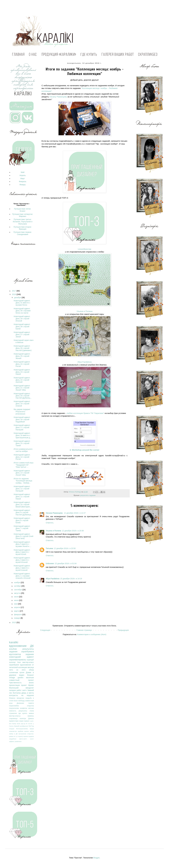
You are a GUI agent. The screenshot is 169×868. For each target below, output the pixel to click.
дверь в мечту (28, 693)
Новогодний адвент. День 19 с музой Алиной (22, 404)
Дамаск (31, 719)
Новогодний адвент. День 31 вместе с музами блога (22, 303)
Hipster (31, 685)
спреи (21, 721)
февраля (18, 615)
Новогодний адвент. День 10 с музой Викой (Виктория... (22, 504)
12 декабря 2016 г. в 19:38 (73, 531)
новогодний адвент (21, 657)
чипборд (21, 701)
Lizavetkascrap (85, 249)
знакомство (13, 731)
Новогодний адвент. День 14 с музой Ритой (22, 457)
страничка (13, 713)
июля (17, 597)
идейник (21, 731)
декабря (18, 297)
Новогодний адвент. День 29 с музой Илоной (22, 319)
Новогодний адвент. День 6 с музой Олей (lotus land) (23, 536)
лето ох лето (17, 670)
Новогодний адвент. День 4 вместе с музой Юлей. (22, 552)
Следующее (45, 630)
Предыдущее (123, 630)
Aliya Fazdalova (85, 362)
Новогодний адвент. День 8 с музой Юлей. (22, 520)
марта (17, 611)
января (17, 618)
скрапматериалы (18, 660)
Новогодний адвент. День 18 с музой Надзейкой (22, 419)
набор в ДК (13, 734)
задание (30, 654)
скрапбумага (27, 652)
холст (32, 739)
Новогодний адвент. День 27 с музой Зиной (22, 334)
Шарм (32, 729)
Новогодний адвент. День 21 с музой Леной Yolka (22, 388)
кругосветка (15, 654)
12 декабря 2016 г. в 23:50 (65, 548)
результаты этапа (26, 711)
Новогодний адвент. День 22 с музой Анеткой (22, 380)
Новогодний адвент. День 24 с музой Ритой (22, 364)
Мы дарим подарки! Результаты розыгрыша (22, 412)
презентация (14, 685)
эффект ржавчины (15, 741)
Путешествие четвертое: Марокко (23, 215)
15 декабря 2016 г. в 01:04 (66, 563)
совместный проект (21, 680)
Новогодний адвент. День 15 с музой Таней (22, 443)
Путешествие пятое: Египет (23, 210)
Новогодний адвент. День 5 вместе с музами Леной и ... (22, 544)
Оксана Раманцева (54, 513)
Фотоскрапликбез (22, 729)
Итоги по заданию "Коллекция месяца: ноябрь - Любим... (23, 481)
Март (23, 178)
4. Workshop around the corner (84, 450)
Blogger (96, 858)
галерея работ (15, 690)
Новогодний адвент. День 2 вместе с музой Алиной (22, 568)
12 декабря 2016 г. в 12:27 (75, 513)
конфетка (24, 708)
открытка (30, 706)
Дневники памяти (25, 703)
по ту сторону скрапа (21, 736)
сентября (18, 590)
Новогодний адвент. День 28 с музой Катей (22, 327)
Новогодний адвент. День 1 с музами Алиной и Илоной (22, 576)
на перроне (28, 695)
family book (16, 724)
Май (23, 172)
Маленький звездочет (21, 688)
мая (16, 604)
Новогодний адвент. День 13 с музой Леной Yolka (22, 473)
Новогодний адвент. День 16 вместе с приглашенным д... (23, 435)
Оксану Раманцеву (58, 97)
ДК (32, 646)
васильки (30, 678)
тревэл (27, 721)
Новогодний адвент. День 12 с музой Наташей (22, 489)
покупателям (14, 708)
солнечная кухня (17, 672)
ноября (17, 582)
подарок (31, 736)
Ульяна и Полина (84, 311)
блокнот (30, 675)
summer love (15, 662)
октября (18, 586)
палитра (23, 719)
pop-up (23, 724)
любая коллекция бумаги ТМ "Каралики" (85, 413)
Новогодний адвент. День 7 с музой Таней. (22, 528)
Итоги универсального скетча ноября (23, 450)
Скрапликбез (14, 706)
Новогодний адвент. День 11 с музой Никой (22, 497)
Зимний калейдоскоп (21, 726)
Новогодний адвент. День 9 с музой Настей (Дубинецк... (23, 512)
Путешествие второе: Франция (23, 228)
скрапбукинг (14, 665)
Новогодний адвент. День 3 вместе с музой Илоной (22, 560)
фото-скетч (23, 739)
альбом (13, 649)
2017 (14, 291)
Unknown (50, 563)
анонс (31, 683)
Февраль (23, 181)
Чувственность (15, 683)
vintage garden (16, 678)
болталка (17, 693)
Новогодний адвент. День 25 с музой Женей (22, 356)
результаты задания (88, 495)
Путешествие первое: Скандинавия (23, 233)
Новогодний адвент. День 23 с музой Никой (22, 372)
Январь (23, 185)
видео (22, 675)
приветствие (14, 721)
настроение (22, 734)
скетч (24, 690)
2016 (14, 294)
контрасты (13, 695)
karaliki (14, 642)
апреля (17, 607)
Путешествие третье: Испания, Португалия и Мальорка (23, 222)
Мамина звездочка (17, 698)
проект (24, 685)
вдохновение (18, 646)
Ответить (50, 523)
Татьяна (49, 548)
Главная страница (84, 630)
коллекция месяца (26, 667)
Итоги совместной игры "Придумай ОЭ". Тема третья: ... (24, 465)
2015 (14, 622)
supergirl (30, 660)
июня (17, 600)
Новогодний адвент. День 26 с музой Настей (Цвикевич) (23, 348)
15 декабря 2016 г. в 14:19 (71, 579)
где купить (23, 713)
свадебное (13, 739)
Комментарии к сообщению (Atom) (92, 634)
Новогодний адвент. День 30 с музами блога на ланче (22, 311)
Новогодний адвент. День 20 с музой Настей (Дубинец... (23, 396)
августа (17, 593)
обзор (31, 670)
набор (32, 731)
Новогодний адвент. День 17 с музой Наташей (22, 427)
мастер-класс (28, 662)
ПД (30, 726)
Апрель (23, 175)
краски (27, 731)
